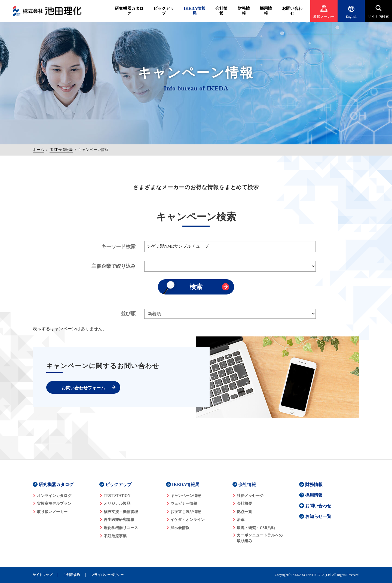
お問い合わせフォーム (83, 388)
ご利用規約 (72, 575)
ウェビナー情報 (184, 504)
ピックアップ (164, 11)
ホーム (38, 150)
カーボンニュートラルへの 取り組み (260, 538)
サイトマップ (42, 575)
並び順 (128, 314)
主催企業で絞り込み (114, 266)
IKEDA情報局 (195, 11)
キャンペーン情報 (186, 496)
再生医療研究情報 (119, 520)
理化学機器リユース (121, 528)
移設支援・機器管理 (121, 512)
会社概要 (244, 504)
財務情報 (244, 11)
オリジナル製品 (117, 504)
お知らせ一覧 (318, 516)
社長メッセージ (250, 496)
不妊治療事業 (115, 536)
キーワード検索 (118, 247)
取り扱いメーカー (52, 512)
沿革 (241, 520)
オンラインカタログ (54, 496)
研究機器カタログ (129, 11)
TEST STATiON (117, 496)
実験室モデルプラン (54, 504)
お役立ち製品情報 (186, 512)
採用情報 (266, 11)
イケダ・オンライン (188, 520)
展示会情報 (180, 528)
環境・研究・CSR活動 (256, 528)
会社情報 (221, 11)
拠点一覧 (244, 512)
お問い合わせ (292, 11)
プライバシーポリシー (107, 575)
